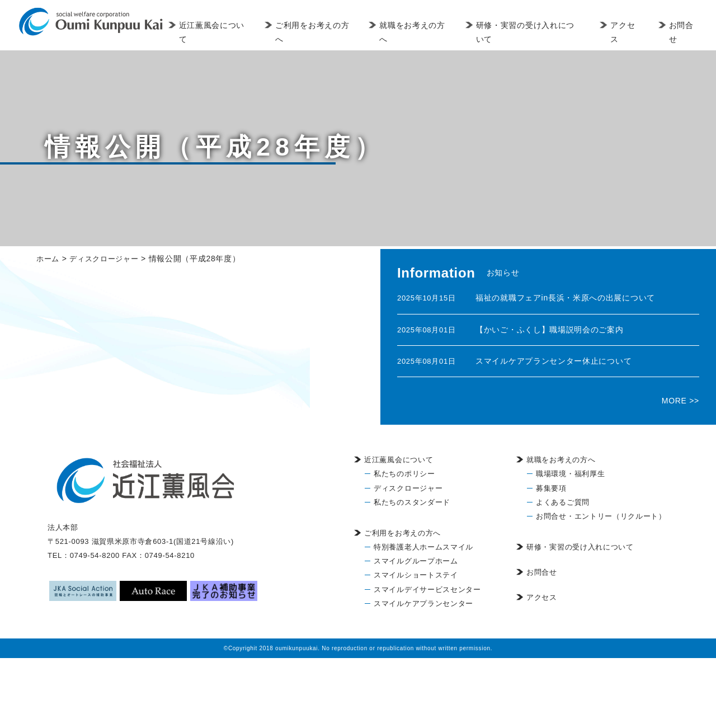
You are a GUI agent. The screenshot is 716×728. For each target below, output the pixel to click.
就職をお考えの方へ (422, 32)
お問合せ (683, 32)
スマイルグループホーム (416, 561)
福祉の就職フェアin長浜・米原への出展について (565, 298)
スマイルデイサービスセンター (427, 590)
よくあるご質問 (563, 502)
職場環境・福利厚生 (570, 474)
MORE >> (680, 401)
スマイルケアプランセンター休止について (554, 361)
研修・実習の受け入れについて (535, 32)
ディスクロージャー (408, 488)
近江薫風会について (230, 32)
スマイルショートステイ (416, 575)
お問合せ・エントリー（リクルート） (601, 516)
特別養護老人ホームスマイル (423, 547)
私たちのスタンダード (412, 502)
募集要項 (551, 488)
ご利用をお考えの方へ (327, 32)
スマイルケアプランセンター (423, 603)
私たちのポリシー (404, 474)
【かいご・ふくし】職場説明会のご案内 (550, 330)
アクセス (626, 32)
